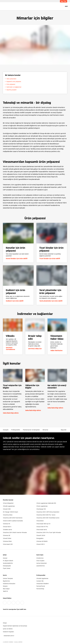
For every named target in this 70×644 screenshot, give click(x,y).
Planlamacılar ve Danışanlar (31, 430)
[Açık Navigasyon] (66, 6)
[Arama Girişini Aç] (62, 6)
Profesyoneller (16, 430)
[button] (64, 430)
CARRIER (20, 642)
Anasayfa (6, 430)
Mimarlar (45, 430)
